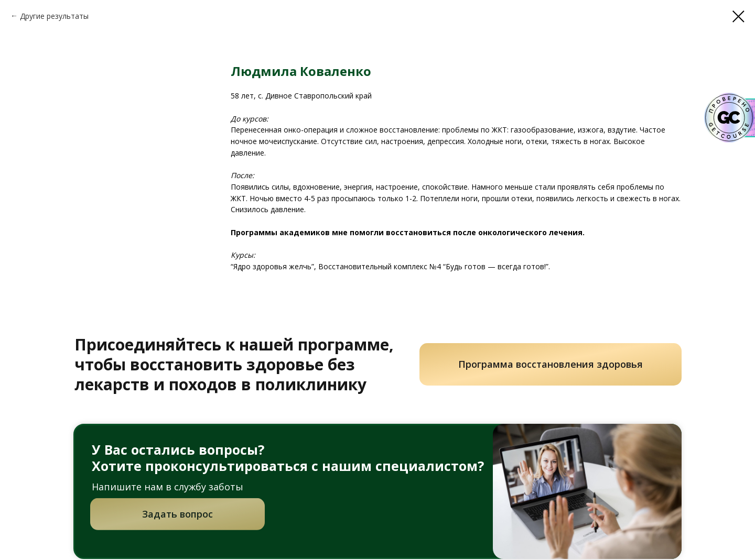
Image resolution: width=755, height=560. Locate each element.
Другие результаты (54, 16)
